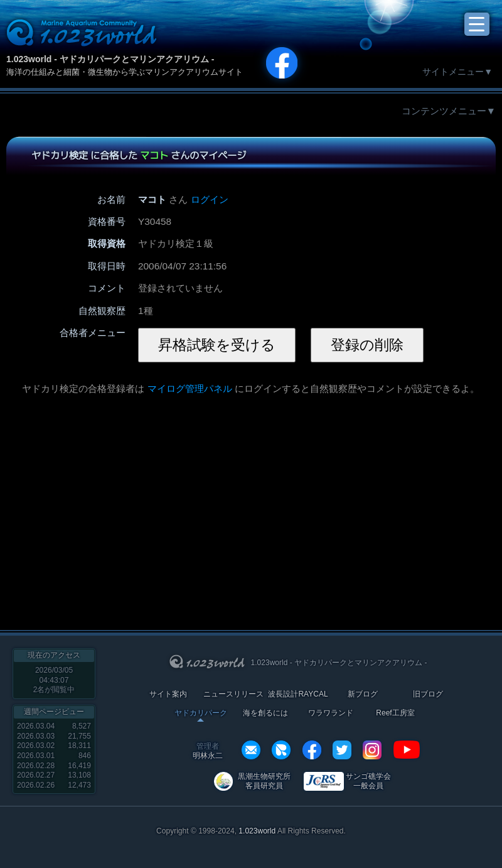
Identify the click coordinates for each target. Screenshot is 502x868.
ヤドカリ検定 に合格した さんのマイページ (139, 155)
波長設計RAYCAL (298, 694)
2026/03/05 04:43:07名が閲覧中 (54, 680)
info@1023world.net (251, 750)
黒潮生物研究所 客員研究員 (264, 781)
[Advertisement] (159, 506)
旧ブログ (428, 694)
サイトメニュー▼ (457, 72)
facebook (312, 750)
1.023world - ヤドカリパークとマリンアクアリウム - (110, 59)
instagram (372, 750)
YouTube (407, 750)
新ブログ (363, 694)
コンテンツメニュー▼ (449, 111)
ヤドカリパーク (201, 713)
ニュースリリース (233, 694)
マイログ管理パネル (190, 388)
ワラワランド (331, 713)
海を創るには (265, 713)
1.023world (257, 831)
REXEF (281, 750)
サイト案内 (168, 694)
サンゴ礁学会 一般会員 (368, 781)
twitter (342, 750)
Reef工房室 (395, 713)
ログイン (210, 199)
